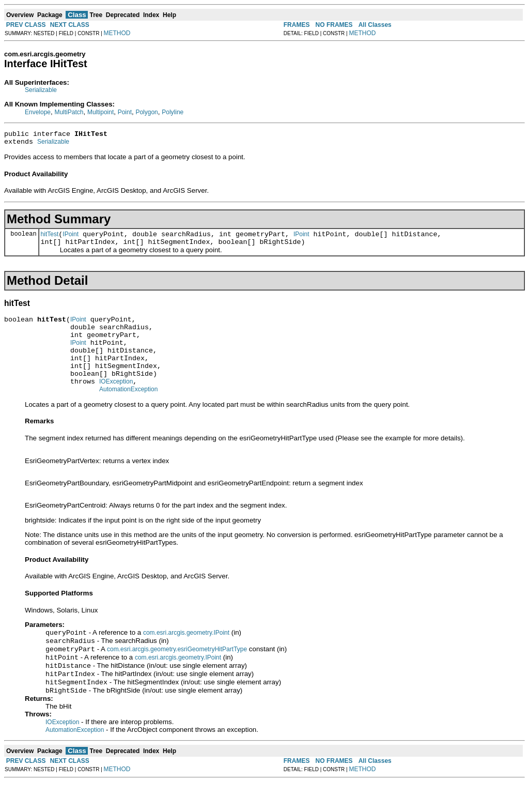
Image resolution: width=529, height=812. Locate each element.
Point (125, 112)
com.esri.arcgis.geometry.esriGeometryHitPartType (177, 674)
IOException (116, 402)
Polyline (173, 112)
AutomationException (128, 411)
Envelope (38, 112)
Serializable (41, 90)
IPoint (71, 239)
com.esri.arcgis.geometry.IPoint (186, 655)
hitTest (50, 239)
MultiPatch (69, 112)
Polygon (146, 112)
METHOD (117, 33)
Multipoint (100, 112)
